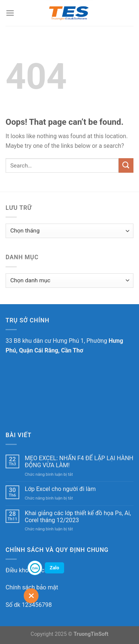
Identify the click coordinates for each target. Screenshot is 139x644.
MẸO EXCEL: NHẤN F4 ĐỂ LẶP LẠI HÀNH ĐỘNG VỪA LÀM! (79, 462)
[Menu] (10, 13)
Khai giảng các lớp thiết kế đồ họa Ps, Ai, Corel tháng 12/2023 (78, 517)
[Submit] (126, 165)
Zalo (54, 568)
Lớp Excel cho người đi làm (60, 489)
